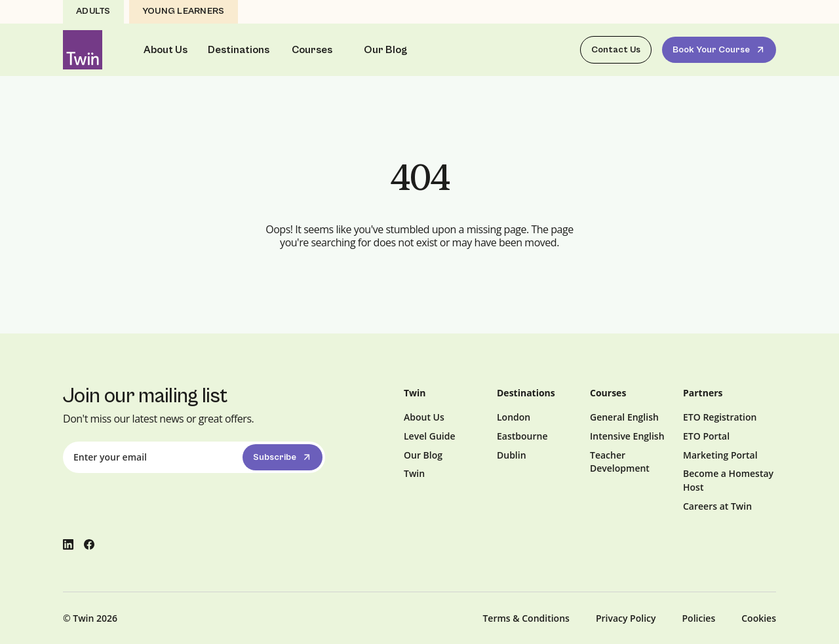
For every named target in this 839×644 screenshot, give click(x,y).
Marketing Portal (720, 455)
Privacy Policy (626, 618)
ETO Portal (706, 436)
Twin (414, 473)
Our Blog (385, 50)
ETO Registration (720, 417)
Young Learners (184, 11)
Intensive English (627, 436)
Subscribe (283, 458)
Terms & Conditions (526, 618)
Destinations (239, 50)
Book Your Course (720, 49)
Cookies (759, 618)
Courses (312, 50)
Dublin (512, 455)
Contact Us (616, 50)
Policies (699, 618)
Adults (93, 11)
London (514, 417)
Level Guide (430, 436)
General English (624, 417)
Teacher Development (620, 462)
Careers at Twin (717, 506)
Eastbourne (522, 436)
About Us (166, 50)
